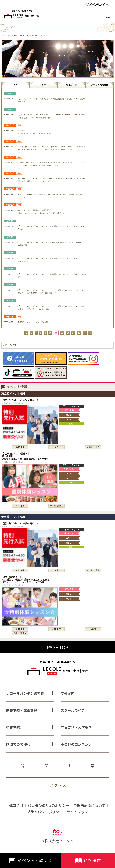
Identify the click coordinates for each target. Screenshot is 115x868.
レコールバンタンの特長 (25, 693)
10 (50, 333)
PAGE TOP (58, 647)
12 (62, 333)
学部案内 (68, 693)
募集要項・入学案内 (76, 727)
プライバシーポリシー (45, 812)
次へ (90, 333)
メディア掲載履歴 (100, 85)
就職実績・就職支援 (22, 710)
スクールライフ (73, 710)
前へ (26, 333)
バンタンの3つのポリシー (48, 806)
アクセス (58, 785)
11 (56, 333)
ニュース (44, 85)
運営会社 (16, 806)
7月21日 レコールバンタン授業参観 (33, 322)
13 (68, 333)
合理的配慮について (89, 806)
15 (79, 333)
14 (73, 333)
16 (85, 333)
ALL (15, 85)
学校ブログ (72, 85)
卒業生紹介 (15, 727)
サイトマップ (77, 812)
